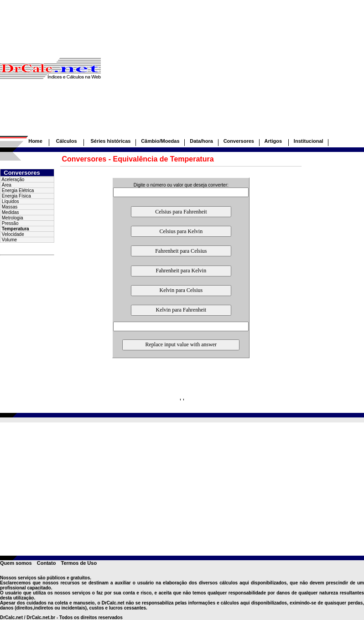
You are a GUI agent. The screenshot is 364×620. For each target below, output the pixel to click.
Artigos (274, 141)
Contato (47, 563)
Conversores (239, 141)
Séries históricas (110, 141)
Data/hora (201, 141)
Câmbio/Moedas (160, 141)
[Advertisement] (232, 72)
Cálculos (67, 141)
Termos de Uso (79, 563)
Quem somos (16, 563)
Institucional (309, 141)
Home (35, 141)
